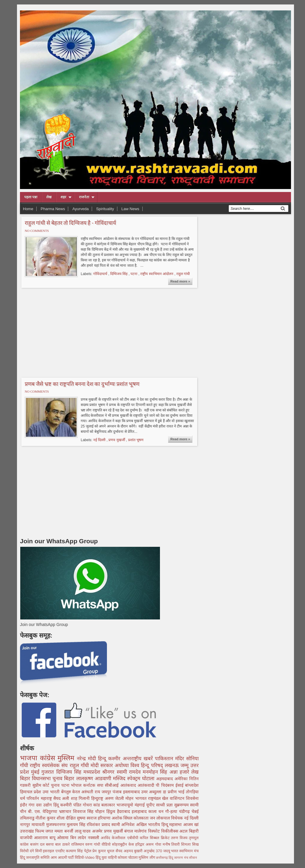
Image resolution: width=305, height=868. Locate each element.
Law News (130, 209)
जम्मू (185, 765)
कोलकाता (142, 818)
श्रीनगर (109, 772)
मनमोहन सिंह (156, 772)
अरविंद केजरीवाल (114, 838)
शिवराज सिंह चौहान (90, 811)
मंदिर (181, 759)
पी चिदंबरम (165, 785)
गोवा (159, 844)
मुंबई (36, 772)
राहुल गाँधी (80, 765)
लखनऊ (173, 765)
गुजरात (49, 772)
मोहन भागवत (137, 798)
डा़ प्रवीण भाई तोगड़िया (181, 792)
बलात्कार (109, 805)
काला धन (157, 811)
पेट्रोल (88, 851)
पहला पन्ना (31, 197)
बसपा (50, 844)
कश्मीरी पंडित (71, 805)
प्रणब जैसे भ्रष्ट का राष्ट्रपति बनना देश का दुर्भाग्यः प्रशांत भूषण (82, 384)
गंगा (32, 805)
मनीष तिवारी (172, 844)
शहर (63, 197)
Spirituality (105, 209)
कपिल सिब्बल (150, 838)
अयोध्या (123, 765)
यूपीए (151, 805)
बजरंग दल (38, 844)
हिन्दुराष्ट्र (98, 798)
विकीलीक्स (170, 831)
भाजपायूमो (126, 805)
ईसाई (180, 785)
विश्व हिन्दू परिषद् (147, 765)
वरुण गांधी (93, 844)
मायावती (39, 825)
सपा (101, 785)
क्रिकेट (166, 838)
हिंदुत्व (112, 811)
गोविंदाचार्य (101, 274)
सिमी (39, 851)
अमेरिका (182, 779)
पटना (134, 274)
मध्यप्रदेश (93, 772)
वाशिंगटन (178, 798)
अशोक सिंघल (123, 818)
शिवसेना (192, 798)
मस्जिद (120, 779)
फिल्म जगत (45, 831)
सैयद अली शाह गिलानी (72, 798)
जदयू (167, 851)
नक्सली (94, 838)
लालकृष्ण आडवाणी (95, 779)
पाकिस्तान (165, 759)
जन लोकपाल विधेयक (167, 818)
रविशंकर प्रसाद (99, 825)
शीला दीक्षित (67, 818)
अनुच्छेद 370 (153, 851)
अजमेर (98, 831)
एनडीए (61, 851)
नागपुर (26, 825)
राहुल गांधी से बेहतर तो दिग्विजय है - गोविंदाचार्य (70, 223)
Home (28, 209)
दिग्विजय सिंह (119, 274)
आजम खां (191, 825)
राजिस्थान (78, 844)
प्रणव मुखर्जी (117, 440)
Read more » (180, 281)
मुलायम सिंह (77, 825)
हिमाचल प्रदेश (31, 792)
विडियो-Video (85, 858)
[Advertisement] (70, 332)
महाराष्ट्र (47, 798)
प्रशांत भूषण (136, 440)
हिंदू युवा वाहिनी (107, 858)
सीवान (193, 858)
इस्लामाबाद (132, 792)
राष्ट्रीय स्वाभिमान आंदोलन (157, 274)
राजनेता (84, 197)
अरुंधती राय (91, 792)
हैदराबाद (124, 811)
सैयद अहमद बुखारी (130, 851)
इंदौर (24, 805)
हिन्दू (103, 759)
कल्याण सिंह (75, 851)
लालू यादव (83, 831)
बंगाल (129, 831)
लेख (49, 197)
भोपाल (77, 785)
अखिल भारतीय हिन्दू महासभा (160, 825)
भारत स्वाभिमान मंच (185, 851)
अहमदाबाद (165, 779)
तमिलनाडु (28, 818)
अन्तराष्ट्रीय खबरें (139, 759)
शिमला (187, 844)
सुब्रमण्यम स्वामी (186, 805)
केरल (77, 792)
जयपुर (107, 792)
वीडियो (107, 844)
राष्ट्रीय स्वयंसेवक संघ (50, 765)
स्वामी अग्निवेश (124, 825)
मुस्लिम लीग (147, 858)
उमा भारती (52, 792)
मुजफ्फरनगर (57, 825)
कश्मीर (115, 759)
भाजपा (30, 758)
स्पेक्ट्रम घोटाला (142, 779)
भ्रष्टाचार (66, 811)
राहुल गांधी (183, 274)
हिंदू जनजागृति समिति (35, 858)
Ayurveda (81, 209)
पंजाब (118, 792)
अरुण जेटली (115, 798)
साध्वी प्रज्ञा (165, 805)
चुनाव (56, 785)
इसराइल (49, 851)
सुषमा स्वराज (87, 818)
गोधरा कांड (92, 805)
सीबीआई (113, 785)
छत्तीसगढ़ (162, 858)
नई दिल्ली (100, 440)
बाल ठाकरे (63, 844)
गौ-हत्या (172, 811)
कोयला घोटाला (128, 858)
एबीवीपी (133, 838)
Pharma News (53, 209)
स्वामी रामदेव (130, 772)
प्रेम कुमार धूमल (104, 851)
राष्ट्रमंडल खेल (159, 798)
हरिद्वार (140, 844)
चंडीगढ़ (185, 811)
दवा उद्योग (45, 805)
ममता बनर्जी (64, 831)
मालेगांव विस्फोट (148, 831)
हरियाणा (105, 818)
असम (150, 844)
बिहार (70, 779)
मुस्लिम (67, 758)
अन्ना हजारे (180, 772)
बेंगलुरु (67, 792)
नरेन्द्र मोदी (87, 759)
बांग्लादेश (192, 785)
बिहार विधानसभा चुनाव (42, 779)
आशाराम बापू (45, 838)
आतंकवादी (147, 785)
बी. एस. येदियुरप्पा (43, 811)
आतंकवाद (129, 785)
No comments (37, 231)
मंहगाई (140, 805)
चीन (24, 811)
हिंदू (57, 805)
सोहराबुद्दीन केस (124, 844)
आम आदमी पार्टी (63, 858)
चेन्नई (195, 811)
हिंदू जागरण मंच (179, 858)
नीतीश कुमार (46, 818)
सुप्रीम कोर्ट (42, 785)
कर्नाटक (90, 785)
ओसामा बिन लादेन (72, 838)
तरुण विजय (180, 838)
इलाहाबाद (140, 811)
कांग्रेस (49, 758)
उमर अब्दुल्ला (152, 792)
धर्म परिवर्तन (30, 798)
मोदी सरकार (103, 765)
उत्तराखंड (28, 831)
